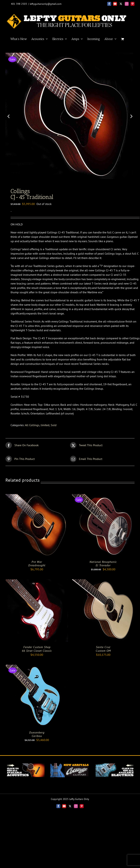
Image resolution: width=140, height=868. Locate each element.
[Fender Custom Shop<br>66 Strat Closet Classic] (37, 583)
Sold (54, 427)
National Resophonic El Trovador (103, 565)
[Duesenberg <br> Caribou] (37, 668)
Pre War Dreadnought (37, 565)
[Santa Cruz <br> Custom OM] (103, 583)
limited (45, 427)
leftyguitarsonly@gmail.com (46, 4)
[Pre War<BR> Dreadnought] (37, 498)
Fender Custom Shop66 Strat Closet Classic (37, 650)
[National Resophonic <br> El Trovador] (103, 498)
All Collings (32, 427)
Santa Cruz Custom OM (103, 650)
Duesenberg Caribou (37, 736)
